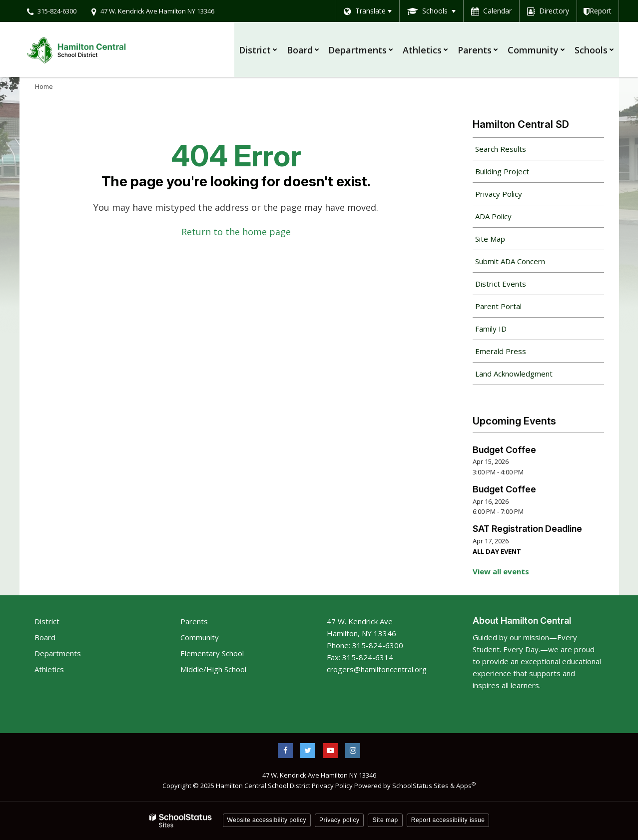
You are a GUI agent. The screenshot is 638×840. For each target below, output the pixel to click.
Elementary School (212, 653)
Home (44, 86)
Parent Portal (513, 309)
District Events (501, 284)
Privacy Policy (499, 194)
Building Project (502, 171)
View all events (501, 571)
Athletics (49, 669)
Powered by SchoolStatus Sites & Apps (415, 786)
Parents (194, 621)
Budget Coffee (504, 450)
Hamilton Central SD (521, 124)
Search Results (501, 149)
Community (200, 637)
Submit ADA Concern (510, 261)
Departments (58, 653)
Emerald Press (501, 351)
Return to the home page (236, 232)
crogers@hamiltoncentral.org (377, 669)
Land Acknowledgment (514, 374)
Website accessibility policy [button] (267, 820)
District (47, 621)
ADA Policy (493, 216)
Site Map (490, 239)
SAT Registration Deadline (527, 529)
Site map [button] (385, 820)
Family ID (505, 331)
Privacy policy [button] (339, 820)
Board (45, 637)
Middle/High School (213, 669)
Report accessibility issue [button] (448, 820)
